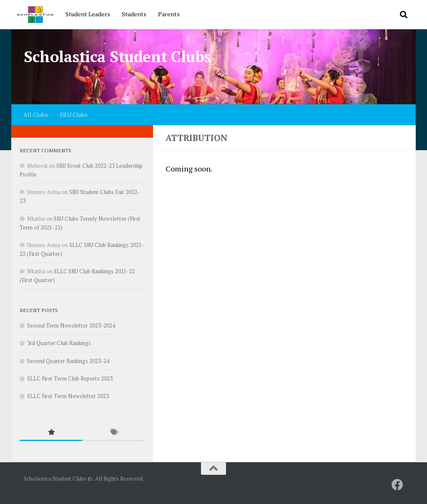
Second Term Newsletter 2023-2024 (71, 325)
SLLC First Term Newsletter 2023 (68, 396)
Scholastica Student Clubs (117, 57)
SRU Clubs (74, 115)
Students (134, 14)
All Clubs (36, 115)
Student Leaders (88, 14)
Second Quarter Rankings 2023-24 (68, 361)
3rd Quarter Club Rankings (59, 343)
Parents (169, 14)
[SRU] (397, 485)
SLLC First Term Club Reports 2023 (70, 378)
